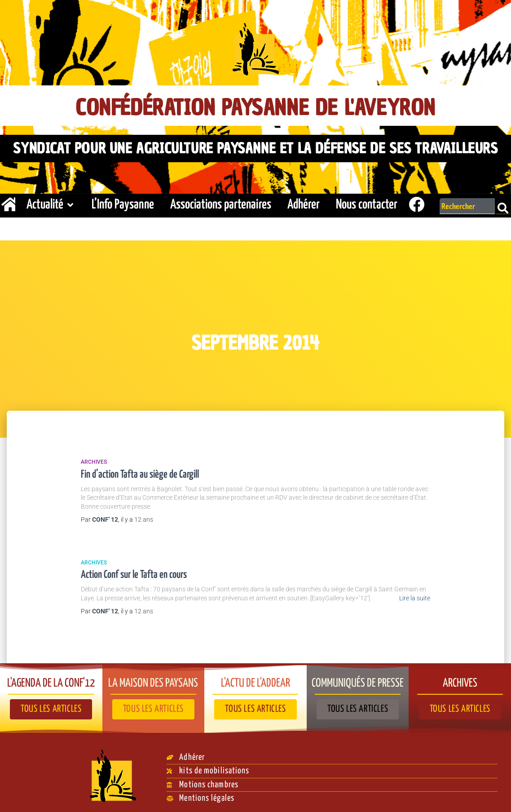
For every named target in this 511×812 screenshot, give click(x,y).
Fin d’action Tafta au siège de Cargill (140, 472)
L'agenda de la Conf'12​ (51, 679)
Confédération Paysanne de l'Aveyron (256, 106)
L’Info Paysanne (123, 202)
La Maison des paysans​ (153, 679)
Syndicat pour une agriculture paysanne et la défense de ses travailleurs (255, 147)
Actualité (51, 202)
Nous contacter (367, 202)
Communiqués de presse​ (358, 679)
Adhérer (304, 202)
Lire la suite (415, 596)
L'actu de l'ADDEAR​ (255, 679)
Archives (94, 460)
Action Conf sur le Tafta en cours (134, 573)
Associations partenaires (221, 202)
